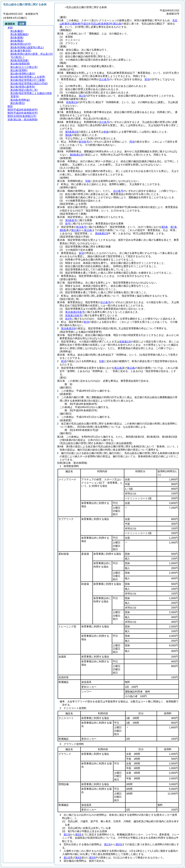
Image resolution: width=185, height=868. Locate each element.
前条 (106, 132)
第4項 (78, 858)
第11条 (75, 230)
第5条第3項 (72, 132)
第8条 (63, 230)
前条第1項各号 (74, 315)
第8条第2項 (102, 233)
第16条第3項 (68, 328)
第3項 (78, 834)
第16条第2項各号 (75, 312)
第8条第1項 (76, 155)
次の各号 (104, 79)
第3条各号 (71, 220)
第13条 (88, 230)
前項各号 (84, 142)
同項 (132, 142)
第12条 (118, 368)
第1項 (82, 96)
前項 (147, 79)
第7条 (174, 227)
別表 (88, 181)
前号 (68, 223)
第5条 (165, 227)
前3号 (68, 319)
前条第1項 (72, 102)
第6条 (68, 135)
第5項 (119, 844)
